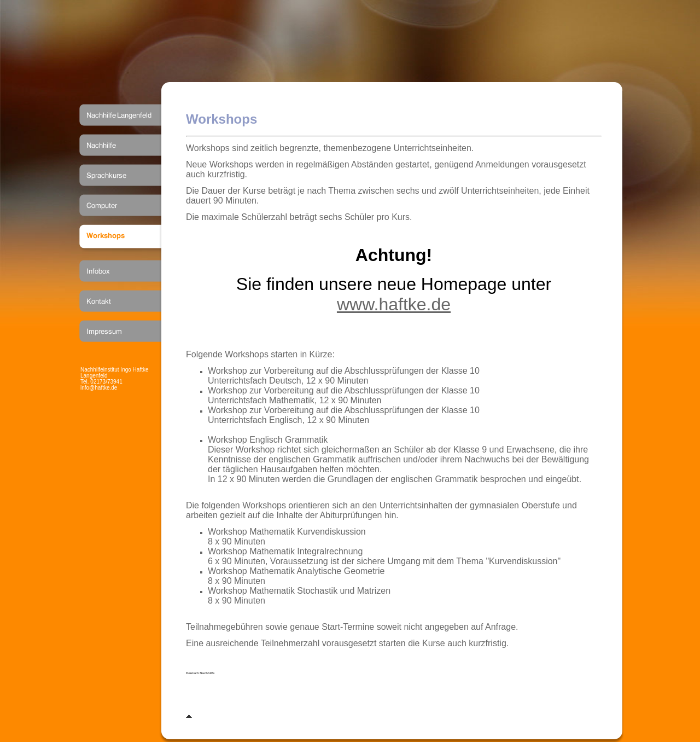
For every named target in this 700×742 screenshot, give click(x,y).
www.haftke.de (394, 304)
